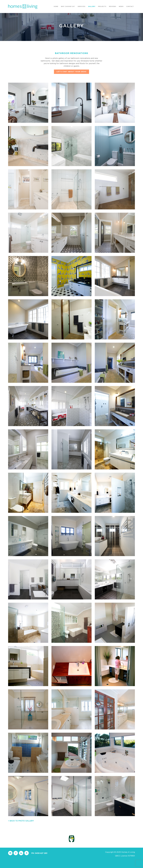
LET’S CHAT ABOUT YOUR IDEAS (71, 72)
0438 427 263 (41, 853)
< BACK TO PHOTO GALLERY (21, 821)
